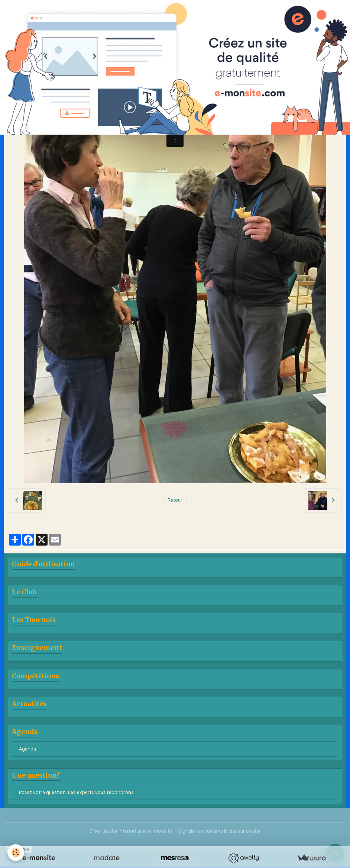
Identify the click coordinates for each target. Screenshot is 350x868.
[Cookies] (16, 853)
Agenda (27, 749)
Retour (175, 500)
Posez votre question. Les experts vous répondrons (76, 793)
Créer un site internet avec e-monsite (131, 831)
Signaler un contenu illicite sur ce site (219, 831)
